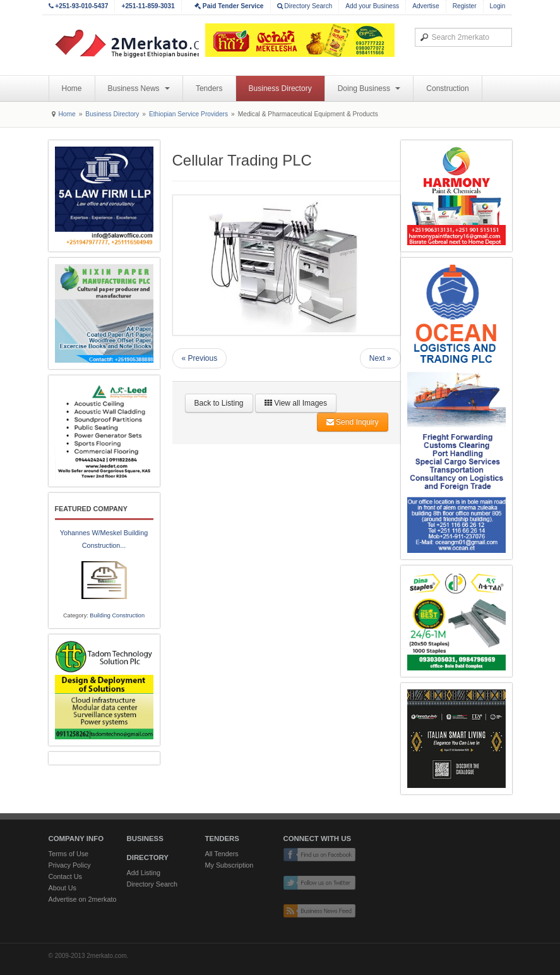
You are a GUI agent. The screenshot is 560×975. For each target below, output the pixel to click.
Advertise (426, 6)
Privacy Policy (70, 865)
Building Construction (117, 615)
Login (498, 6)
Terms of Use (69, 854)
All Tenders (222, 854)
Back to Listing (219, 403)
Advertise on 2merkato (83, 899)
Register (465, 6)
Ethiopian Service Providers (188, 114)
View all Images (296, 403)
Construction (447, 88)
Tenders (209, 88)
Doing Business (369, 88)
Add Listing (144, 873)
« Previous (200, 358)
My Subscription (229, 865)
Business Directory (280, 88)
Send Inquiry (353, 422)
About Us (63, 888)
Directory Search (305, 6)
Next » (380, 358)
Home (72, 88)
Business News (139, 88)
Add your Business (372, 6)
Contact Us (65, 876)
